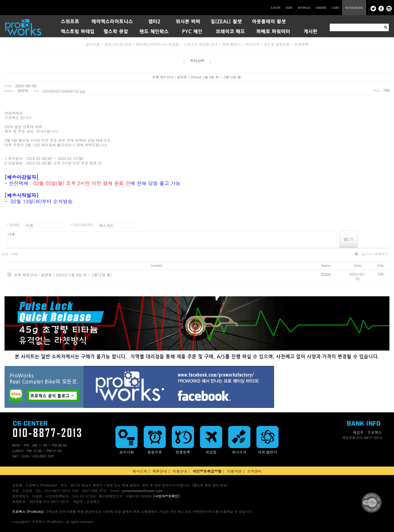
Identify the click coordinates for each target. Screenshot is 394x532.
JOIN (289, 8)
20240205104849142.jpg (64, 91)
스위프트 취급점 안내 (200, 44)
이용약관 (234, 471)
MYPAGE (304, 8)
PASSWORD (83, 225)
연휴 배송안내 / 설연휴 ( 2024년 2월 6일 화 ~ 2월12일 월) (63, 275)
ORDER (321, 8)
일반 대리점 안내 (118, 44)
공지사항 (93, 44)
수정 (5, 254)
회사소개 (252, 44)
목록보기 (381, 254)
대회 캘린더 (231, 44)
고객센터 (254, 471)
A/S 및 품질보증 (277, 44)
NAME (15, 225)
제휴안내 (160, 471)
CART (336, 8)
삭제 (15, 254)
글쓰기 (367, 254)
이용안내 (180, 471)
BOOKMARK (354, 8)
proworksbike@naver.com (142, 491)
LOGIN (276, 8)
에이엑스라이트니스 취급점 (157, 44)
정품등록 (301, 44)
